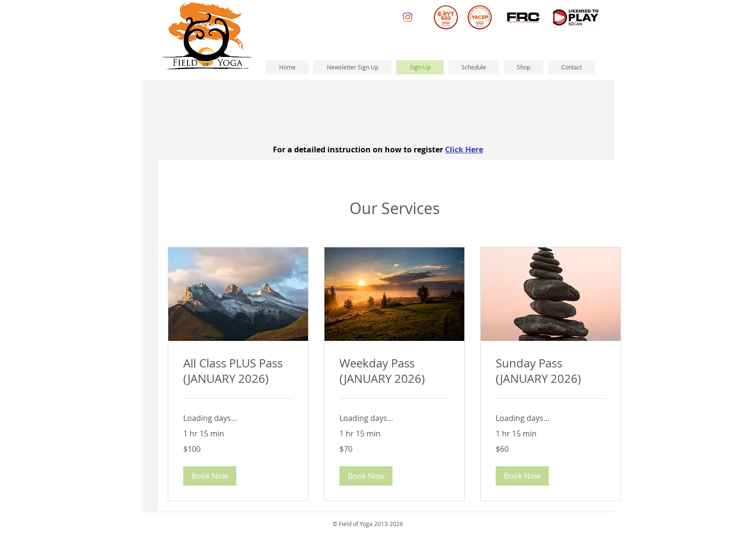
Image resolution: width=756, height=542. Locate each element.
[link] (238, 371)
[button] (210, 476)
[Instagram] (408, 17)
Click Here (464, 149)
